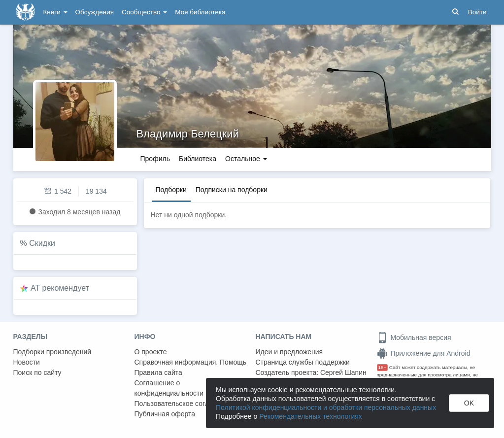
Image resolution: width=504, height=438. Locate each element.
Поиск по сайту (37, 372)
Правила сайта (158, 372)
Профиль (155, 159)
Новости (27, 362)
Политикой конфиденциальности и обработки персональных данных (326, 407)
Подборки (171, 190)
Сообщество (144, 12)
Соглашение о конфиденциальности (169, 388)
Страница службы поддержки (303, 362)
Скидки (42, 243)
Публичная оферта (165, 414)
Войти (477, 12)
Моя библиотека (200, 12)
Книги (55, 12)
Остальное (246, 159)
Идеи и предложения (289, 352)
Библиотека (198, 159)
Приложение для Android (424, 353)
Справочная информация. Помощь (191, 362)
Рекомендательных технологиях (311, 416)
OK (469, 403)
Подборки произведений (52, 352)
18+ (383, 367)
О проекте (151, 352)
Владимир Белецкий (188, 134)
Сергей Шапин (343, 372)
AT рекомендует (60, 288)
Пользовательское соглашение (184, 404)
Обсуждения (95, 12)
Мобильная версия (414, 337)
